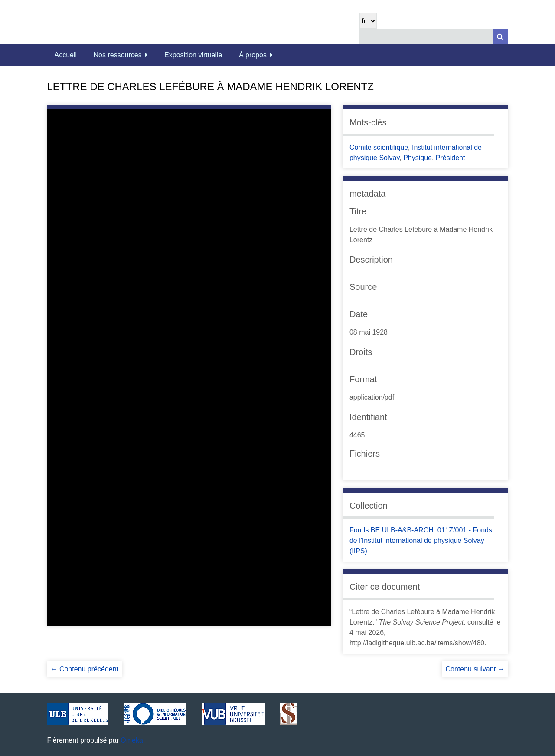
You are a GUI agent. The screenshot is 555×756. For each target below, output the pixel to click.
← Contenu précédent (84, 669)
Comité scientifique (379, 147)
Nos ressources (118, 55)
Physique (418, 158)
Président (451, 158)
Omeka (132, 740)
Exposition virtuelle (193, 55)
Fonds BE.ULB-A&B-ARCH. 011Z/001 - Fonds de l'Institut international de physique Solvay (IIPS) (421, 541)
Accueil (65, 55)
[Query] (434, 36)
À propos (253, 55)
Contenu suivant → (475, 669)
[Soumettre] (500, 36)
